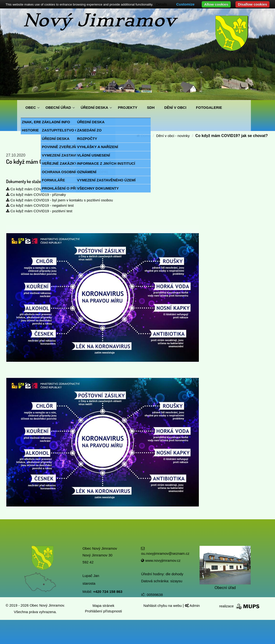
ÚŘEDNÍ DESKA (94, 107)
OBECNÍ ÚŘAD (58, 107)
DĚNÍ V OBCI (175, 107)
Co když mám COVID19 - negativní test (40, 205)
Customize (185, 4)
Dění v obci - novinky (173, 136)
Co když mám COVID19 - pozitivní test (39, 211)
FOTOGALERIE (209, 107)
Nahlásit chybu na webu (163, 606)
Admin (192, 606)
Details (161, 4)
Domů (143, 136)
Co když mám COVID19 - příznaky (36, 195)
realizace (240, 606)
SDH (151, 107)
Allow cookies (216, 4)
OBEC (31, 107)
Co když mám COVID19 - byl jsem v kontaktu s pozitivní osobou (59, 200)
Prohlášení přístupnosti (103, 611)
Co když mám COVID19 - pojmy (34, 189)
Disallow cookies (252, 4)
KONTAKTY (35, 122)
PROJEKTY (128, 107)
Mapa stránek (104, 606)
